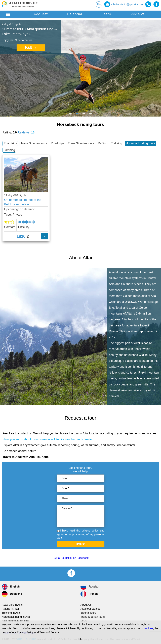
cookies (148, 628)
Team (107, 14)
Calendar (75, 14)
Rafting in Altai (10, 609)
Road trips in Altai (12, 605)
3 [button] (84, 115)
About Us (86, 605)
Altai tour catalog (90, 609)
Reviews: (26, 132)
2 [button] (77, 115)
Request (41, 14)
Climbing (9, 150)
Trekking (117, 143)
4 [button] (91, 115)
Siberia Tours (88, 613)
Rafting (103, 143)
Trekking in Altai (11, 613)
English (11, 587)
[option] (80, 68)
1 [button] (70, 115)
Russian (90, 587)
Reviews (137, 14)
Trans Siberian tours (34, 143)
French (89, 594)
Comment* (81, 516)
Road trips (10, 143)
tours (93, 617)
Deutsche (12, 594)
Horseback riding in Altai (16, 617)
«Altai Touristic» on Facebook (71, 558)
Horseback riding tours (140, 143)
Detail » (31, 47)
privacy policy (90, 531)
